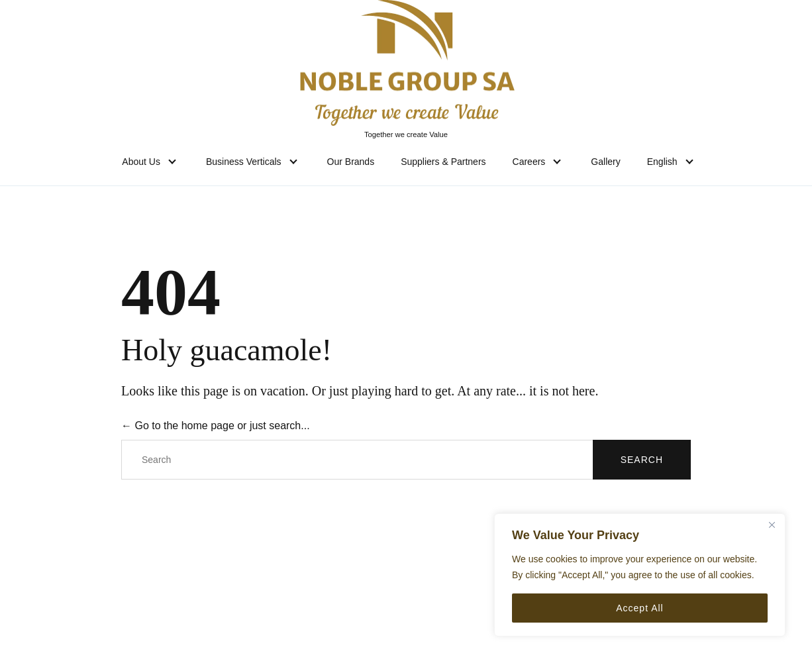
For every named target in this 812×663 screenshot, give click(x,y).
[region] (640, 575)
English (662, 162)
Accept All (639, 608)
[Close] (772, 525)
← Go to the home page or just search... (216, 426)
